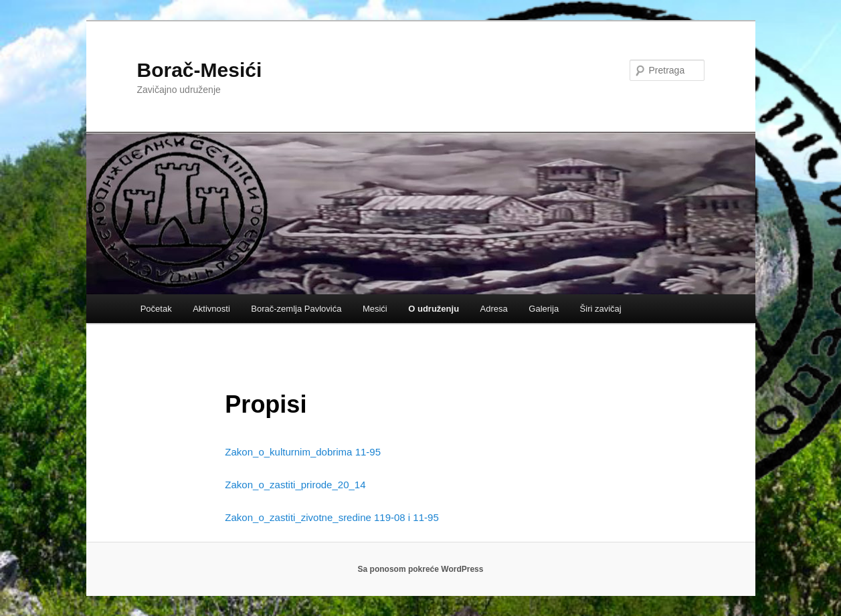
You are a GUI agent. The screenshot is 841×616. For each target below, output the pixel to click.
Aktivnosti (211, 309)
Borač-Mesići (200, 70)
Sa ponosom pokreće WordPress (421, 569)
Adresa (494, 309)
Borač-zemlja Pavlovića (296, 309)
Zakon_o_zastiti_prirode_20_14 (295, 485)
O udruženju (434, 309)
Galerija (544, 309)
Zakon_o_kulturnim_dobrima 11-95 (303, 452)
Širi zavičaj (601, 309)
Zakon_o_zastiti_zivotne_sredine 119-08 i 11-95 (332, 517)
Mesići (375, 309)
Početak (156, 309)
